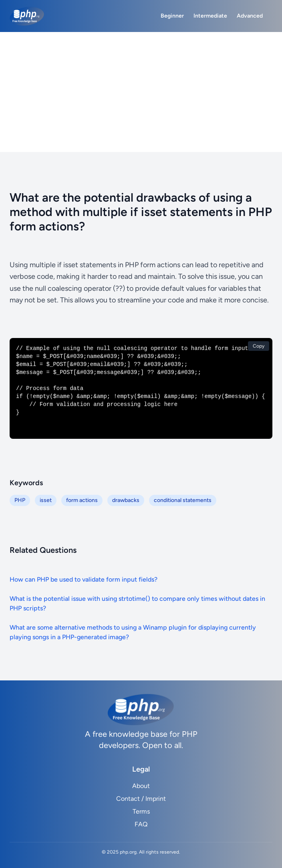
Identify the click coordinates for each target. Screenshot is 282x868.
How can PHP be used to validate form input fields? (84, 579)
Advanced (250, 16)
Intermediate (210, 16)
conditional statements (183, 500)
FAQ (141, 824)
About (141, 786)
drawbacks (126, 500)
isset (46, 500)
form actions (82, 500)
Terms (141, 811)
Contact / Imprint (141, 799)
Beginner (172, 16)
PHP (20, 500)
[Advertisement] (141, 92)
